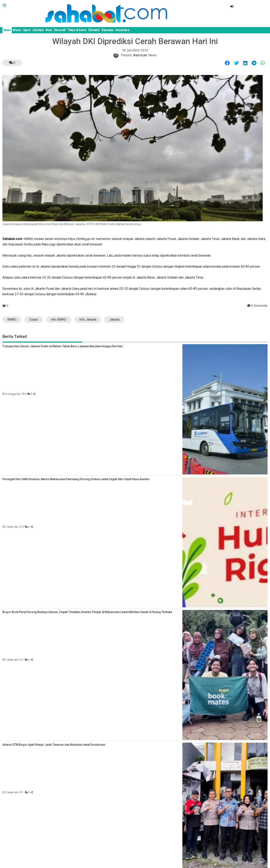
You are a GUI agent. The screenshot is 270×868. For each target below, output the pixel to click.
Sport (27, 30)
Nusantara (122, 30)
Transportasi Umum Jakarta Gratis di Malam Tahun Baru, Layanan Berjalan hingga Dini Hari (63, 346)
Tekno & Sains (77, 30)
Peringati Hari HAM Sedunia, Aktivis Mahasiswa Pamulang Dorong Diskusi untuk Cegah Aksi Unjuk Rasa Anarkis (76, 479)
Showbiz (94, 30)
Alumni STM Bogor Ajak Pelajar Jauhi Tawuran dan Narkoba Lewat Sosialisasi (54, 745)
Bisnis (17, 30)
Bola (49, 30)
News (7, 30)
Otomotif (60, 30)
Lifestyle (38, 30)
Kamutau (108, 30)
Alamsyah (140, 55)
